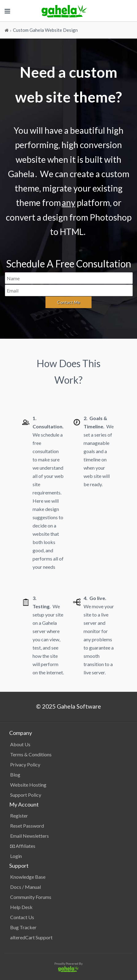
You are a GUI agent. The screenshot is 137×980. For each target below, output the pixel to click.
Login (16, 856)
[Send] (68, 302)
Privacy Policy (25, 764)
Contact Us (22, 917)
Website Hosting (28, 785)
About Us (20, 744)
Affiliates (23, 846)
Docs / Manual (25, 887)
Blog (15, 775)
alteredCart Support (31, 937)
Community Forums (31, 897)
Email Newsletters (29, 836)
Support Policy (26, 795)
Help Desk (21, 907)
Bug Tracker (23, 927)
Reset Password (27, 826)
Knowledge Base (28, 877)
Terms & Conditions (31, 754)
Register (19, 816)
